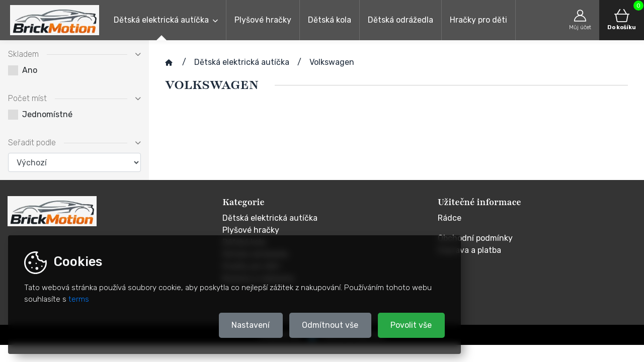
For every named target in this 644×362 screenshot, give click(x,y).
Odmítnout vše (330, 325)
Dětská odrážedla (400, 20)
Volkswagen (332, 62)
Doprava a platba (469, 250)
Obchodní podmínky (475, 238)
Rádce (450, 218)
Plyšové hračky (263, 20)
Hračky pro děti (478, 20)
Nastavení (251, 325)
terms (79, 299)
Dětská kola (330, 20)
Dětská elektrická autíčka (161, 20)
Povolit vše (411, 325)
